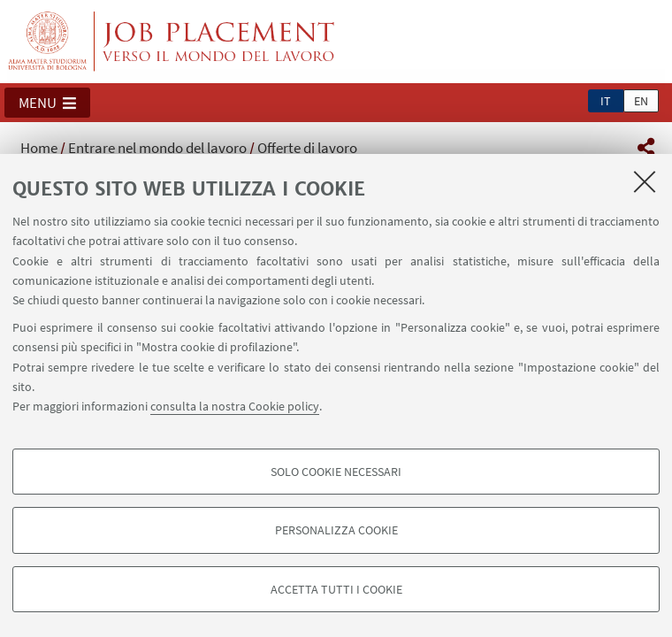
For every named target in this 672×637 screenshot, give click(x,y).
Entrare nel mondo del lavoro (157, 148)
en (641, 101)
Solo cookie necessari (336, 472)
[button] (47, 103)
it (606, 101)
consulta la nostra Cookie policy (235, 406)
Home (39, 148)
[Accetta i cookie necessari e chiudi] (645, 181)
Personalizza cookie (336, 530)
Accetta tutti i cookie (336, 589)
